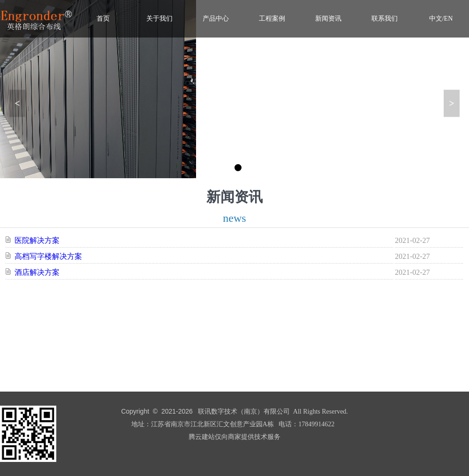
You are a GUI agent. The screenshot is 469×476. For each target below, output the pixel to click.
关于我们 (159, 19)
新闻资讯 (328, 19)
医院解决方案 (37, 240)
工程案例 (272, 19)
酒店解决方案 (37, 272)
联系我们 (385, 19)
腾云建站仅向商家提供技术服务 (234, 437)
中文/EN (441, 19)
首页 (103, 19)
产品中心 (216, 19)
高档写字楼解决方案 (48, 256)
